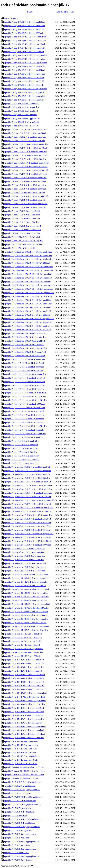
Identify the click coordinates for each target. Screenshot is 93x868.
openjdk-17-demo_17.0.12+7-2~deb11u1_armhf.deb (25, 137)
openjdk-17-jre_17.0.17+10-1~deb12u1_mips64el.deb (26, 693)
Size (73, 12)
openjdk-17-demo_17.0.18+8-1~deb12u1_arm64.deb (25, 181)
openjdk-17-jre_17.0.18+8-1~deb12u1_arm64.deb (24, 712)
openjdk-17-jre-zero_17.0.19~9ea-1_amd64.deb (23, 634)
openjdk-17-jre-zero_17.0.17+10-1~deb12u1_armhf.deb (26, 597)
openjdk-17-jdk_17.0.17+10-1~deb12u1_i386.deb (24, 389)
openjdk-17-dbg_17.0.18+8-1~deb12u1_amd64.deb (25, 70)
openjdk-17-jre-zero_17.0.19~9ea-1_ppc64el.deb (24, 649)
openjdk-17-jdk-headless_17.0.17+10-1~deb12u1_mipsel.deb (29, 289)
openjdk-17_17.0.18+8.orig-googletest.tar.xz (22, 827)
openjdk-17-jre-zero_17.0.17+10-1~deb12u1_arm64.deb (27, 593)
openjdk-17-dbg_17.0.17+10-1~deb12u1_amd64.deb (25, 37)
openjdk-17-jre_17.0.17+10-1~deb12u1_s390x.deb (24, 704)
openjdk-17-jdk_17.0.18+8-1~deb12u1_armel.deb (24, 415)
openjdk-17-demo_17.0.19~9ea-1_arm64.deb (22, 215)
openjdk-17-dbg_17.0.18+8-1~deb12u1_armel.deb (24, 78)
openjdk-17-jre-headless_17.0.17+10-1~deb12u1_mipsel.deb (28, 504)
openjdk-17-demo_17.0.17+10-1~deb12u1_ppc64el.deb (26, 170)
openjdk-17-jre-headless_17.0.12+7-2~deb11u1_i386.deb (27, 478)
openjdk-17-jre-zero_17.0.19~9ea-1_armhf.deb (23, 641)
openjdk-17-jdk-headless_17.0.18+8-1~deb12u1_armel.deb (28, 307)
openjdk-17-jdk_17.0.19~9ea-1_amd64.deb (21, 441)
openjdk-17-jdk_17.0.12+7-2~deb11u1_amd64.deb (24, 359)
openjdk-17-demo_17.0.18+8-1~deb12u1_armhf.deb (25, 189)
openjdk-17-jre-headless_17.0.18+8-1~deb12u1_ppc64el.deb (28, 541)
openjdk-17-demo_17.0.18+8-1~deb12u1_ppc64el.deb (26, 204)
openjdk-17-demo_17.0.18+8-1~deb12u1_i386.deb (24, 193)
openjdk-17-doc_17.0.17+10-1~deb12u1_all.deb (23, 241)
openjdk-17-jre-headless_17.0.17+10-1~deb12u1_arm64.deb (28, 485)
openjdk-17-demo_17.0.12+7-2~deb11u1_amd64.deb (25, 129)
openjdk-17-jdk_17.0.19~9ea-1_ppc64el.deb (22, 456)
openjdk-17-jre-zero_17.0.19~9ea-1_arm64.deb (23, 638)
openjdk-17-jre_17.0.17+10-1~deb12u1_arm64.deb (25, 678)
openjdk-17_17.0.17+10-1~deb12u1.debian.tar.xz (24, 797)
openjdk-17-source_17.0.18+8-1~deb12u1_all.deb (24, 775)
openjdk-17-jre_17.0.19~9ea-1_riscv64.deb (21, 760)
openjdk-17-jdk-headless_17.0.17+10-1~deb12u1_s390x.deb (28, 296)
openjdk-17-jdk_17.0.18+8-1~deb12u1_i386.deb (24, 422)
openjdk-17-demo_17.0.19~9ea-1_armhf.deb (22, 218)
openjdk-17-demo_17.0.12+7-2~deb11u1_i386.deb (24, 141)
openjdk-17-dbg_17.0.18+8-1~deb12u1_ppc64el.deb (25, 96)
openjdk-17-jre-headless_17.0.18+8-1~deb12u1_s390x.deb (28, 545)
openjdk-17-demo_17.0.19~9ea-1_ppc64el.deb (23, 226)
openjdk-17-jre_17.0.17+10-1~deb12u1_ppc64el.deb (25, 701)
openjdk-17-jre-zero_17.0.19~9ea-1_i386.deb (22, 645)
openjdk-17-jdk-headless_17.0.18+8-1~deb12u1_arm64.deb (28, 304)
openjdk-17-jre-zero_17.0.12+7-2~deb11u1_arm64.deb (26, 578)
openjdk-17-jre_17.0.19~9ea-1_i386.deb (20, 752)
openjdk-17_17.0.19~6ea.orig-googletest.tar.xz (23, 841)
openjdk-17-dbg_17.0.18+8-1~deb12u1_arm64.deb (25, 74)
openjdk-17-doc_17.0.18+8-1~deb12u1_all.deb (23, 244)
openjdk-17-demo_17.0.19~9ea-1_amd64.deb (22, 211)
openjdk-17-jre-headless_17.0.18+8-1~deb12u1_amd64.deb (28, 515)
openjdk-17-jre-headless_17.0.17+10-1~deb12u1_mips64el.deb (29, 500)
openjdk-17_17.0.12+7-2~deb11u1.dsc (20, 786)
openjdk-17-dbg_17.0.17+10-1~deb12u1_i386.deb (24, 52)
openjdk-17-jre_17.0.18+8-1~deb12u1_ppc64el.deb (25, 734)
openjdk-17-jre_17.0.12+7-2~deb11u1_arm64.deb (24, 663)
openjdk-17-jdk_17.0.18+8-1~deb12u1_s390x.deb (24, 437)
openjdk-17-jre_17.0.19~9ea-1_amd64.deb (21, 741)
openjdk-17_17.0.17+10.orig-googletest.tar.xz (22, 804)
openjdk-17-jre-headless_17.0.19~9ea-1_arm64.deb (25, 552)
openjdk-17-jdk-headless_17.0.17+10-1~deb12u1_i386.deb (28, 282)
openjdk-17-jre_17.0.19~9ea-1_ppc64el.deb (22, 756)
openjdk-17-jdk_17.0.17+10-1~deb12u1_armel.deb (25, 382)
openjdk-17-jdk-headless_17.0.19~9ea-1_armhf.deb (25, 341)
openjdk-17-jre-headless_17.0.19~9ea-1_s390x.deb (25, 571)
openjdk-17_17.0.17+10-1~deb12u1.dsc (20, 801)
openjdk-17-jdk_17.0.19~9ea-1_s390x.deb (21, 463)
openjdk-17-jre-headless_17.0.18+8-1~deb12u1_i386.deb (27, 530)
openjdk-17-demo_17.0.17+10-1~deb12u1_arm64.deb (26, 148)
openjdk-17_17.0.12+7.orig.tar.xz (18, 793)
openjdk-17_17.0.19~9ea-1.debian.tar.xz (20, 849)
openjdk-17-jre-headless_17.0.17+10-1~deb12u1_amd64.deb (28, 482)
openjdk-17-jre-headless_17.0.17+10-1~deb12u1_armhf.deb (28, 493)
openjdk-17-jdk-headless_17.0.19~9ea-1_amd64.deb (25, 333)
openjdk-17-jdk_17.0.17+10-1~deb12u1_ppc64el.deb (25, 400)
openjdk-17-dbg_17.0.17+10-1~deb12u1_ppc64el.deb (26, 63)
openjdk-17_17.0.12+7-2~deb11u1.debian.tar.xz (23, 782)
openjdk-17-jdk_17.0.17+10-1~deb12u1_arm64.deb (25, 378)
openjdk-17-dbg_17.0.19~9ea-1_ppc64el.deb (22, 118)
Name (30, 12)
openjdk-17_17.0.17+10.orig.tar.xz (18, 808)
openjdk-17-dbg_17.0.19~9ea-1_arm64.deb (21, 107)
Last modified (62, 12)
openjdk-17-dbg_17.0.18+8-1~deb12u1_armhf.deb (24, 81)
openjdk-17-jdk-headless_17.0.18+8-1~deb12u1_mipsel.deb (28, 322)
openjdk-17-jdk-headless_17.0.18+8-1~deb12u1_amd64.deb (28, 300)
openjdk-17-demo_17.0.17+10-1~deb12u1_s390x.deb (26, 174)
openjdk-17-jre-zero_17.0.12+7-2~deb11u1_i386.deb (25, 586)
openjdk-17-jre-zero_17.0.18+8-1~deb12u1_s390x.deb (26, 630)
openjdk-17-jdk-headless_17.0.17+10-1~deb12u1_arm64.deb (28, 270)
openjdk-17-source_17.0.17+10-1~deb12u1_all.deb (25, 771)
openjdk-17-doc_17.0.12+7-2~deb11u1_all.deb (23, 237)
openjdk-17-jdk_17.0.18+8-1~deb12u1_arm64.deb (24, 411)
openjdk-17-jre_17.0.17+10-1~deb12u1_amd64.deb (25, 675)
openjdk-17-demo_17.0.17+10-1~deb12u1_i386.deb (25, 159)
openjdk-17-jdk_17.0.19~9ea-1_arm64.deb (21, 445)
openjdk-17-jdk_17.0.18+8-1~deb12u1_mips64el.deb (25, 426)
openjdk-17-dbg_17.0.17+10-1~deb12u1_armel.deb (25, 44)
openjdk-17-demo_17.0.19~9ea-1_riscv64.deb (23, 230)
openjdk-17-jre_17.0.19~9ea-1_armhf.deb (21, 749)
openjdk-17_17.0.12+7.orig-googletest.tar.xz (22, 790)
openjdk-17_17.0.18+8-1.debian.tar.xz (19, 812)
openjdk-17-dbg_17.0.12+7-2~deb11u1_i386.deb (24, 33)
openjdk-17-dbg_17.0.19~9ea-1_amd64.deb (22, 104)
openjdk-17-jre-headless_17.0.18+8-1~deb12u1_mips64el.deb (29, 534)
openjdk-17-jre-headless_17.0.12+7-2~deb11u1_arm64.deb (28, 471)
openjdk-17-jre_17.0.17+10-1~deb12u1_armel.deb (24, 682)
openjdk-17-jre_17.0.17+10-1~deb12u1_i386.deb (24, 689)
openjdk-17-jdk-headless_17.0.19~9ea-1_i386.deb (24, 345)
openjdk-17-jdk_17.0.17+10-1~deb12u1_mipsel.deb (25, 396)
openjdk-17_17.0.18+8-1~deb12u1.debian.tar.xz (23, 819)
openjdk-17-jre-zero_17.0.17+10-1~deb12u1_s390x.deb (26, 608)
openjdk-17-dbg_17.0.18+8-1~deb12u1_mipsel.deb (25, 92)
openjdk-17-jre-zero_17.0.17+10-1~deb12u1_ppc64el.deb (27, 604)
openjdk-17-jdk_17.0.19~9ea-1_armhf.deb (21, 448)
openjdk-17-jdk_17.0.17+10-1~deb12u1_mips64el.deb (26, 393)
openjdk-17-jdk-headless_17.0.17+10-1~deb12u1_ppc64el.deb (29, 293)
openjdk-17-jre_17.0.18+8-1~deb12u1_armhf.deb (24, 719)
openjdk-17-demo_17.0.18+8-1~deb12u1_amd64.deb (25, 178)
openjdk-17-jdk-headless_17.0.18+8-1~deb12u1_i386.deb (27, 315)
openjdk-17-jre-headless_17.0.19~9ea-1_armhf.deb (25, 556)
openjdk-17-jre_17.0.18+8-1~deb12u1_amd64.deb (24, 708)
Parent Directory (11, 18)
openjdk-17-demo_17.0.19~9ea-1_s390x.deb (22, 233)
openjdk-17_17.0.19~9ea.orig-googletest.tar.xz (23, 856)
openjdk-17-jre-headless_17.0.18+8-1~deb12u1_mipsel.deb (28, 537)
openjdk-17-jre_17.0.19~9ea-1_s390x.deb (21, 764)
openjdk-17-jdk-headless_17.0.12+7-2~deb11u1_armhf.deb (28, 259)
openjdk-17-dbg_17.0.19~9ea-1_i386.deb (21, 115)
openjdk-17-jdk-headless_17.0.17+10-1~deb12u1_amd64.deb (29, 267)
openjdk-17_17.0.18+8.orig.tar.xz (18, 830)
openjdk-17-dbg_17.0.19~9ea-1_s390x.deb (21, 126)
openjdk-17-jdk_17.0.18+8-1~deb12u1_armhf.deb (24, 419)
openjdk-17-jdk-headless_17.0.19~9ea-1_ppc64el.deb (26, 348)
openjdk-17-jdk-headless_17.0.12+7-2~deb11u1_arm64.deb (28, 256)
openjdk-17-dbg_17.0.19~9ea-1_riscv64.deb (22, 122)
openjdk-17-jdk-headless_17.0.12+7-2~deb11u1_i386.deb (27, 263)
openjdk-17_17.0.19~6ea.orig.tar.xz (18, 845)
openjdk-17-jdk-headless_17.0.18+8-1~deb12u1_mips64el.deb (29, 319)
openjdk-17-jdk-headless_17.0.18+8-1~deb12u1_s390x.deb (28, 330)
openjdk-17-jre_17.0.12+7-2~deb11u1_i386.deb (23, 671)
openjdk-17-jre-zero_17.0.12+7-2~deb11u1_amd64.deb (26, 574)
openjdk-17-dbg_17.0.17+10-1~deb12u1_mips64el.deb (26, 55)
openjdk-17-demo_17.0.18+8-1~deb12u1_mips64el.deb (26, 196)
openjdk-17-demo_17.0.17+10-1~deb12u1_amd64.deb (26, 144)
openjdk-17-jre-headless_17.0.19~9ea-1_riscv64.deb (25, 567)
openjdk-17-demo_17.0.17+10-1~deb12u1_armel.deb (25, 152)
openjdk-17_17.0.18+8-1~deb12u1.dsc (20, 823)
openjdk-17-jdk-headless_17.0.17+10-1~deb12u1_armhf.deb (28, 278)
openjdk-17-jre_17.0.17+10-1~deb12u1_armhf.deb (24, 686)
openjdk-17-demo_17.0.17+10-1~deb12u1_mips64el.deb (27, 163)
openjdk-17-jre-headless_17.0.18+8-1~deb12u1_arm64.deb (28, 519)
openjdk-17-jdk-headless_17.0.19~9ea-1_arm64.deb (25, 337)
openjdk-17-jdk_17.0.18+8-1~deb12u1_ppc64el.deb (25, 434)
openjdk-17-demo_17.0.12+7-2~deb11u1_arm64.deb (25, 133)
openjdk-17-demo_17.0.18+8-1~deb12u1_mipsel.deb (25, 200)
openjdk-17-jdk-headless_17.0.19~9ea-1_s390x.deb (25, 356)
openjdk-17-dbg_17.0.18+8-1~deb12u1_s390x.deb (24, 100)
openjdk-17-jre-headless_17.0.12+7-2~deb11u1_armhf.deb (28, 474)
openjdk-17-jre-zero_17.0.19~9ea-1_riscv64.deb (23, 652)
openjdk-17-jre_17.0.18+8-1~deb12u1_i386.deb (23, 723)
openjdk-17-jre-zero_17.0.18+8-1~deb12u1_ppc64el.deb (27, 626)
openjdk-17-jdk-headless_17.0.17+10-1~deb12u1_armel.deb (28, 274)
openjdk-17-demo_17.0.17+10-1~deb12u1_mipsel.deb (26, 167)
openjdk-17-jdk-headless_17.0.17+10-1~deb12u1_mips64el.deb (30, 285)
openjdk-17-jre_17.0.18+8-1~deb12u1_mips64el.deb (25, 727)
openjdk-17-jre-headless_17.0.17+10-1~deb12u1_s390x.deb (28, 511)
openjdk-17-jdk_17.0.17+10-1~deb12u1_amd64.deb (25, 374)
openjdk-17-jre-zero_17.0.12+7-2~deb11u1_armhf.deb (26, 582)
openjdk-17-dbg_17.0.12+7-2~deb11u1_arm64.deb (25, 26)
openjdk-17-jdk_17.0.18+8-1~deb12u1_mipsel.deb (24, 430)
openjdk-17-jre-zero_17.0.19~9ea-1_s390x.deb (23, 656)
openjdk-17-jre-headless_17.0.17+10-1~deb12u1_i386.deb (28, 497)
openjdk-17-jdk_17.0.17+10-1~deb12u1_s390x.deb (25, 404)
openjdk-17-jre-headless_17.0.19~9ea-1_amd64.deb (25, 549)
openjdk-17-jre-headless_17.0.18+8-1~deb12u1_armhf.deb (28, 526)
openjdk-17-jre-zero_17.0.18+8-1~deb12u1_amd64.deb (26, 612)
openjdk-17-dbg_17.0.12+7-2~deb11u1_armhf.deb (24, 29)
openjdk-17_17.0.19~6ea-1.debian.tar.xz (20, 834)
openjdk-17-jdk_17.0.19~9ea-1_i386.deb (20, 452)
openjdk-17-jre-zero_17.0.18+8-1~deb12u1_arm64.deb (26, 615)
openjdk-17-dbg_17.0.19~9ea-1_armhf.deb (21, 111)
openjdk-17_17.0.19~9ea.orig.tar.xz (18, 860)
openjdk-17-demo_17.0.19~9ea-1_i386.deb (21, 222)
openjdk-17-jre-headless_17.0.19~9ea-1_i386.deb (24, 560)
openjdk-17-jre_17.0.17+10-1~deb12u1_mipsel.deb (25, 697)
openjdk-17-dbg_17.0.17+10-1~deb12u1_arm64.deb (25, 40)
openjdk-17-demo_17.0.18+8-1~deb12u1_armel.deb (25, 185)
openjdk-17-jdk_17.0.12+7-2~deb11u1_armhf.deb (24, 367)
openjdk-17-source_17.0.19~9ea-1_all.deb (21, 778)
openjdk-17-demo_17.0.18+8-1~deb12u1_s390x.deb (25, 207)
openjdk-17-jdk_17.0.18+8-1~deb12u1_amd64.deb (24, 408)
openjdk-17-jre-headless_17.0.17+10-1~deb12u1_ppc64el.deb (29, 508)
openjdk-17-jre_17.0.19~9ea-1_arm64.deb (21, 745)
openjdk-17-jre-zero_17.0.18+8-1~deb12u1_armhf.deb (26, 619)
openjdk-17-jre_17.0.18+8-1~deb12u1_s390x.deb (24, 738)
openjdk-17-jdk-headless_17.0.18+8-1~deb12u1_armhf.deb (28, 311)
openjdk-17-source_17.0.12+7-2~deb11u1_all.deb (24, 767)
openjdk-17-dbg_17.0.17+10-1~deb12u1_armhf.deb (25, 48)
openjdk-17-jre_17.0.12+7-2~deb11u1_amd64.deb (24, 660)
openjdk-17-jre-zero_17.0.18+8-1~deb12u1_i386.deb (25, 623)
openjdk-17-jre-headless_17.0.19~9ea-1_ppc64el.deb (25, 563)
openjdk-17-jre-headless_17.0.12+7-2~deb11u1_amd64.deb (28, 467)
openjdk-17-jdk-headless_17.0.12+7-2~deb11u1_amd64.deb (28, 252)
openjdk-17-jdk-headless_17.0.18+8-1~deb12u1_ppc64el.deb (29, 326)
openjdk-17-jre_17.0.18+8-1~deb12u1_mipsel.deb (24, 730)
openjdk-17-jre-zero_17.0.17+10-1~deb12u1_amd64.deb (27, 589)
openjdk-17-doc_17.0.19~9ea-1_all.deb (20, 248)
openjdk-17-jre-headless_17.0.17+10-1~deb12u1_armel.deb (28, 489)
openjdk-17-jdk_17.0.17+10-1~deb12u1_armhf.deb (25, 385)
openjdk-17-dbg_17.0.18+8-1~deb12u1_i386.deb (24, 85)
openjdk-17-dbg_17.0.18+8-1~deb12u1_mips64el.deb (26, 89)
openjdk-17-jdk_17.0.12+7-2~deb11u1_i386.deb (24, 371)
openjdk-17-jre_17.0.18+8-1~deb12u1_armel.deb (24, 715)
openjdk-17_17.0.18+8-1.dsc (16, 816)
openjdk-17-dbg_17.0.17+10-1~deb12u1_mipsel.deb (25, 59)
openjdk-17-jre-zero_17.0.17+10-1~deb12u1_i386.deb (26, 600)
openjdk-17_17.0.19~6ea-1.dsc (17, 838)
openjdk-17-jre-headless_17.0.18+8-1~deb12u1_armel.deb (28, 523)
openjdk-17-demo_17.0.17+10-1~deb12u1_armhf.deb (26, 155)
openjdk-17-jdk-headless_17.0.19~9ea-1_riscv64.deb (25, 352)
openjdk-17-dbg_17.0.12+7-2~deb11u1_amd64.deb (25, 22)
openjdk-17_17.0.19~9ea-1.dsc (17, 853)
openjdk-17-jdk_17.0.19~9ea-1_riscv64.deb (22, 460)
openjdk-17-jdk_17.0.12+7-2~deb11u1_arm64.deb (24, 363)
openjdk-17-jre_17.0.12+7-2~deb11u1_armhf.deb (24, 667)
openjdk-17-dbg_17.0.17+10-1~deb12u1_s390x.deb (25, 66)
